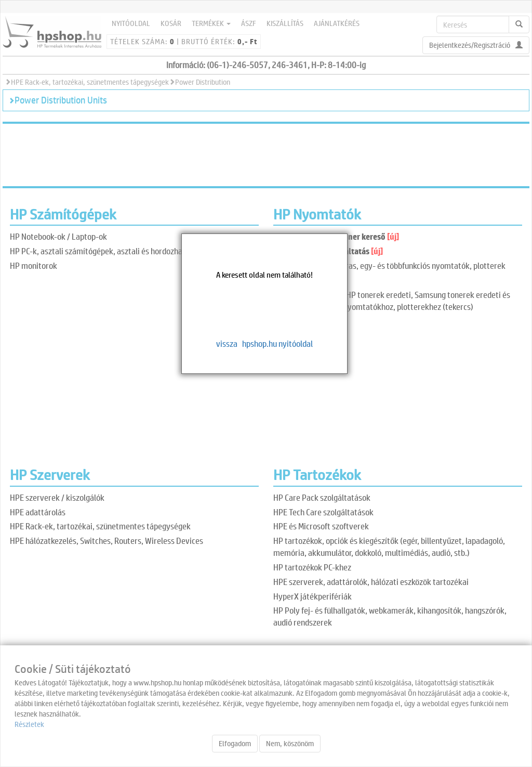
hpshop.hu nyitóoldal (277, 343)
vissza (227, 343)
